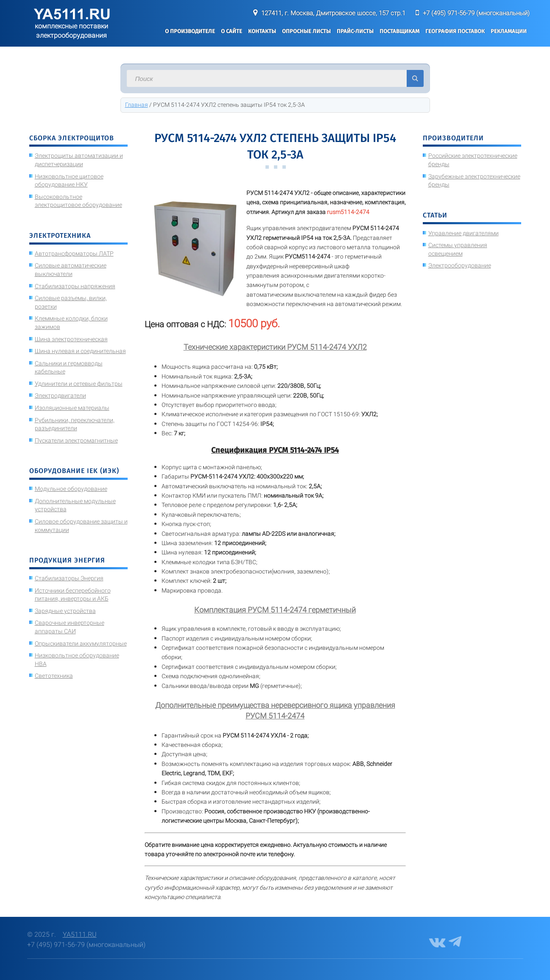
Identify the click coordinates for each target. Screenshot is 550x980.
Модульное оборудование (71, 489)
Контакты (262, 31)
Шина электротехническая (71, 339)
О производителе (190, 31)
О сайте (232, 31)
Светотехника (54, 676)
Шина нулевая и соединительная (80, 351)
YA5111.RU (80, 934)
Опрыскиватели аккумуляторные (81, 643)
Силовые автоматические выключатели (71, 270)
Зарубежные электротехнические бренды (474, 181)
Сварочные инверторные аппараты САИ (70, 627)
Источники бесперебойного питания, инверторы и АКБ (73, 595)
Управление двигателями (463, 233)
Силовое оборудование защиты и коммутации (81, 526)
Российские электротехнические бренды (473, 160)
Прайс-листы (355, 31)
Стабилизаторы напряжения (75, 286)
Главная (137, 105)
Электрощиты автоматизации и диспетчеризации (79, 160)
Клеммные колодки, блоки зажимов (71, 323)
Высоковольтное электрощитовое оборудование (78, 201)
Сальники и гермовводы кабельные (69, 367)
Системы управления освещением (458, 249)
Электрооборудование (460, 265)
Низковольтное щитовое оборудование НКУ (69, 181)
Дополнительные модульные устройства (75, 505)
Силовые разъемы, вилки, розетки (71, 302)
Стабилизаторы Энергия (69, 578)
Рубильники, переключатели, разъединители (75, 424)
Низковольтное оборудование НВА (77, 660)
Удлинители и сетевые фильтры (79, 384)
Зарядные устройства (65, 611)
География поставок (455, 31)
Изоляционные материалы (72, 408)
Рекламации (509, 31)
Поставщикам (399, 31)
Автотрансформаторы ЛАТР (74, 253)
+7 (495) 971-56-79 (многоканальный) (476, 13)
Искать (415, 78)
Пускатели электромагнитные (76, 440)
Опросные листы (306, 31)
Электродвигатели (60, 395)
